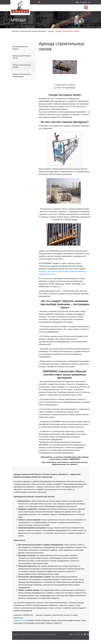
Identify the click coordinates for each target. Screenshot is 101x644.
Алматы (17, 625)
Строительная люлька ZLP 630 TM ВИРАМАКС (65, 88)
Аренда (51, 31)
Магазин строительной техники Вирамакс (29, 31)
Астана (24, 625)
